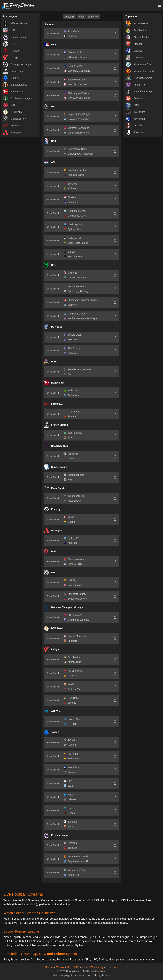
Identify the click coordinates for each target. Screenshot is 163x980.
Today (81, 17)
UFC (90, 967)
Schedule (69, 17)
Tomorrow (93, 17)
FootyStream (102, 975)
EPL (77, 967)
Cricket (60, 967)
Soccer (49, 967)
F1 (83, 967)
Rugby (99, 967)
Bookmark (112, 967)
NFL (69, 967)
